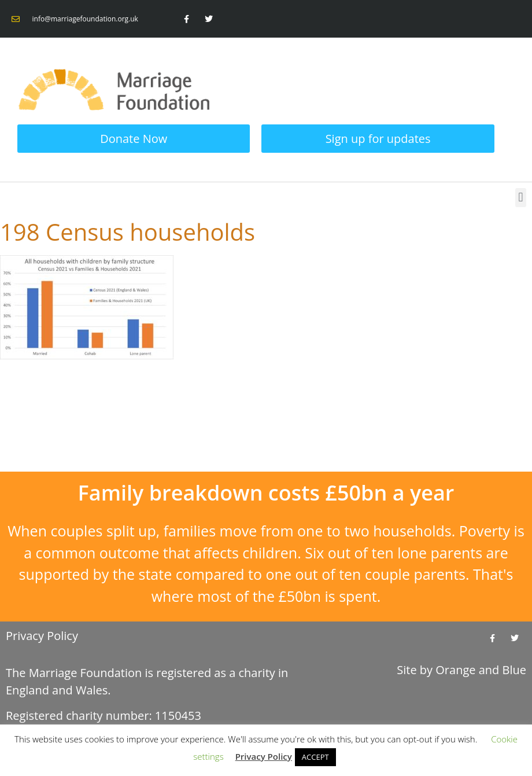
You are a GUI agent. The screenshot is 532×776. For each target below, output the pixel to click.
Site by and (461, 670)
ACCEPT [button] (315, 757)
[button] (521, 198)
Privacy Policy (42, 636)
